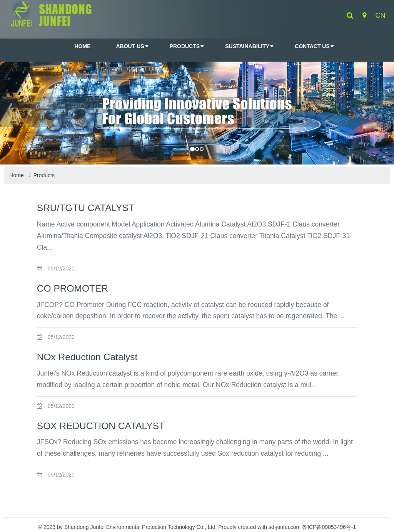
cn (381, 15)
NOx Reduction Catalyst (87, 357)
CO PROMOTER (73, 288)
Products (185, 46)
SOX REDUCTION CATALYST (101, 426)
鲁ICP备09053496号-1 (329, 527)
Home (17, 175)
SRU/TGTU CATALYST (86, 208)
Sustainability (247, 46)
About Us (130, 46)
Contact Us (312, 46)
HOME (83, 46)
